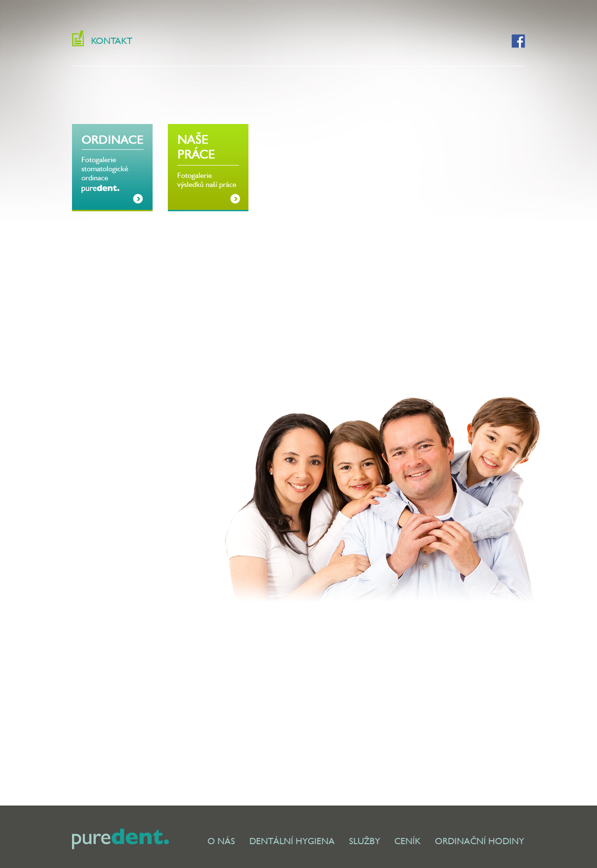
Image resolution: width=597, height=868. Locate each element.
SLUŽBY (365, 841)
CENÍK (407, 841)
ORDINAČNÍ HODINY (479, 841)
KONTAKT (112, 41)
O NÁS (221, 841)
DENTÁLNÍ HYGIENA (292, 841)
